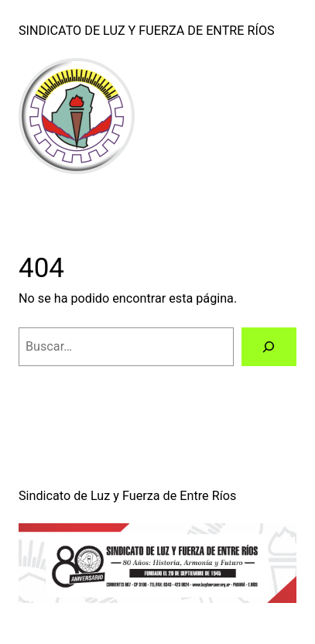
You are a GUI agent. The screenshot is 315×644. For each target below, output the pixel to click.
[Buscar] (269, 347)
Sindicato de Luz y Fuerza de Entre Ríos (147, 31)
